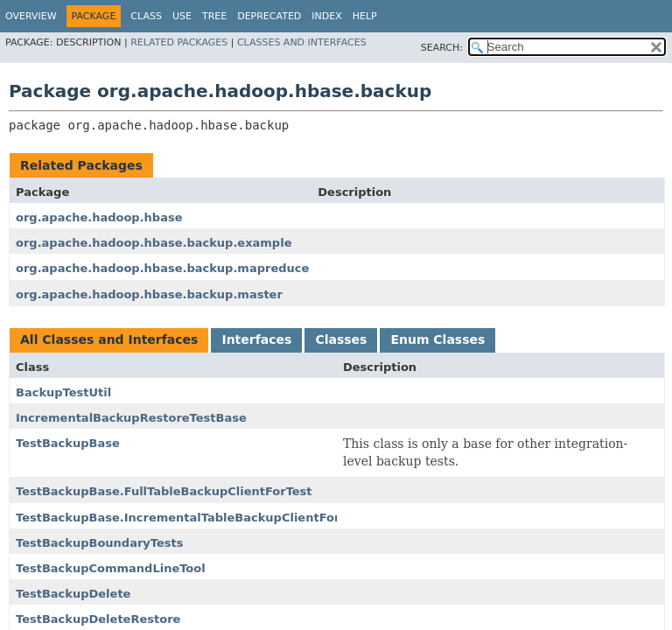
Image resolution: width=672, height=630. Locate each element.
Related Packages (179, 42)
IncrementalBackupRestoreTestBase (131, 418)
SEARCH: (442, 48)
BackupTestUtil (63, 392)
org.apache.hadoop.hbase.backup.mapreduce (162, 268)
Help (365, 16)
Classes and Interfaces (302, 42)
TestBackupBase (68, 443)
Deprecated (269, 16)
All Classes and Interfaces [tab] (109, 339)
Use (182, 16)
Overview (31, 16)
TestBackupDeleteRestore (98, 619)
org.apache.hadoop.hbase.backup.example (154, 243)
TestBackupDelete (73, 594)
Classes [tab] (341, 339)
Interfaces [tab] (256, 339)
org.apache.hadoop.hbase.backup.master (149, 294)
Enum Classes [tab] (437, 339)
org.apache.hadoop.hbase (99, 217)
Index (326, 16)
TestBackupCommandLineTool (111, 568)
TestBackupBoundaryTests (99, 543)
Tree (214, 16)
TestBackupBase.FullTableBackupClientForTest (164, 491)
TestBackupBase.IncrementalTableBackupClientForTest (191, 518)
